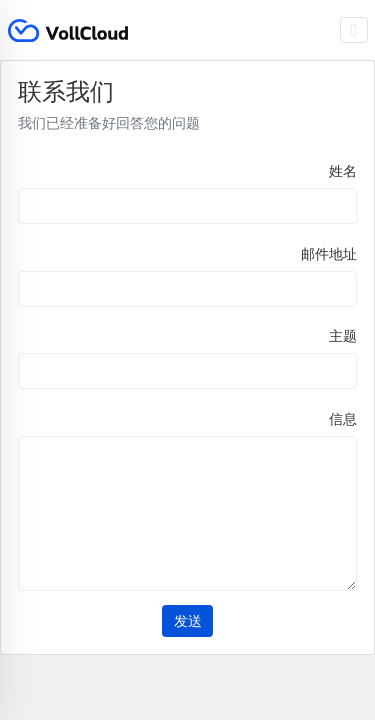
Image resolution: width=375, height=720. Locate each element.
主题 (343, 336)
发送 (188, 621)
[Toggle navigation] (354, 30)
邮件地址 (329, 254)
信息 (343, 419)
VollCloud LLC (68, 30)
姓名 (343, 171)
